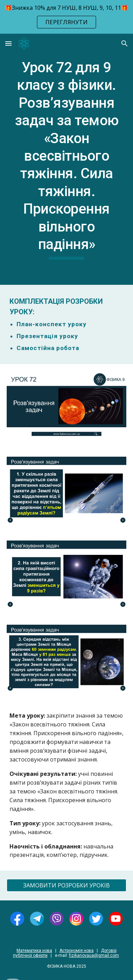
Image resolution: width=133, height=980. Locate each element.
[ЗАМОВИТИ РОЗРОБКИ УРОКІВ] (66, 885)
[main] (66, 159)
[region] (66, 17)
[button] (8, 43)
